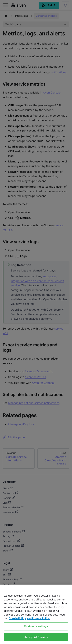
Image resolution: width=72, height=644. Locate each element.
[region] (36, 614)
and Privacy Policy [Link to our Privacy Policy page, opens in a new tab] (38, 618)
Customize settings (36, 626)
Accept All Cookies (36, 637)
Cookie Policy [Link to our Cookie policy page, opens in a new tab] (17, 618)
